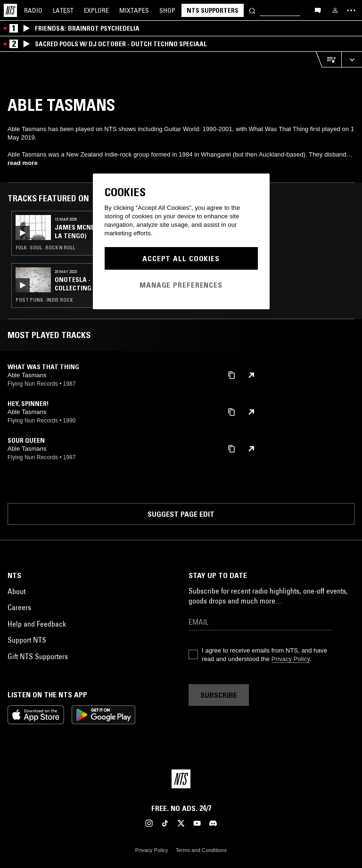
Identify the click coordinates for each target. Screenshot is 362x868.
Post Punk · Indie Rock (44, 300)
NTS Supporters (213, 10)
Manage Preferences (181, 285)
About (16, 591)
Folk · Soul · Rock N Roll (45, 248)
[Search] (252, 10)
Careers (19, 607)
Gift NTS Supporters (38, 656)
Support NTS (27, 640)
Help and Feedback (37, 624)
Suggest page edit (181, 514)
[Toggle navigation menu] (351, 10)
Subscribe (219, 695)
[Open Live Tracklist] (329, 60)
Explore (96, 10)
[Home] (10, 10)
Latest (63, 10)
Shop (167, 10)
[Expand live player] (352, 60)
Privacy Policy (291, 659)
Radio (33, 10)
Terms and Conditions (201, 850)
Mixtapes (134, 10)
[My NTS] (335, 10)
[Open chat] (318, 10)
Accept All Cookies (181, 258)
